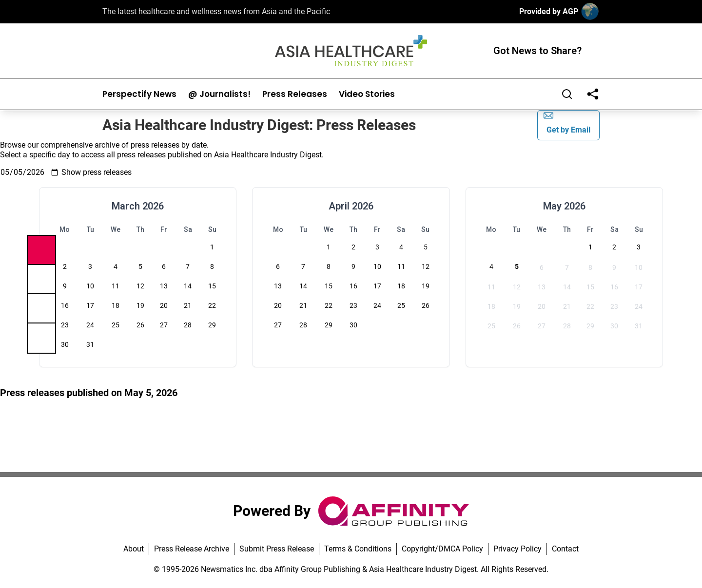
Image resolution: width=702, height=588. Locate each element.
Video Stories (367, 94)
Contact (565, 549)
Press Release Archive (192, 549)
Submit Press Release (277, 549)
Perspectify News (139, 94)
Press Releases (295, 94)
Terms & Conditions (358, 549)
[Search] (567, 94)
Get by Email (567, 123)
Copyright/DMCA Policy (442, 549)
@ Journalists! (219, 94)
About (134, 549)
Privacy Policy (517, 549)
